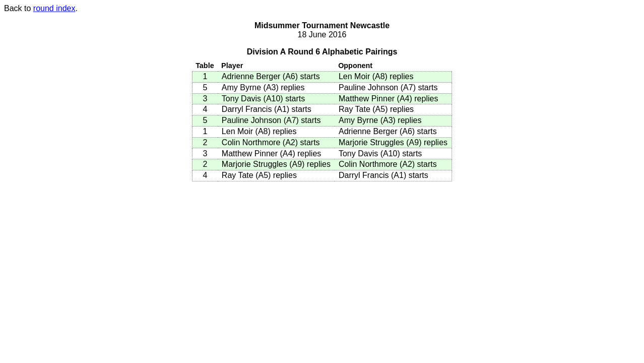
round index (54, 8)
